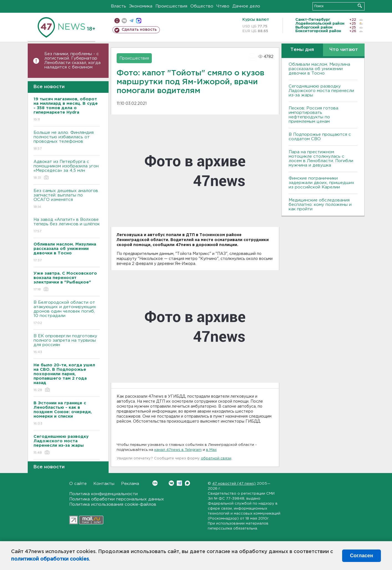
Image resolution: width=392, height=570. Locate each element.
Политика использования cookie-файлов (113, 504)
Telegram (179, 483)
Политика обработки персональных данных (117, 499)
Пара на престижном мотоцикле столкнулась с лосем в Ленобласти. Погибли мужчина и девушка (321, 159)
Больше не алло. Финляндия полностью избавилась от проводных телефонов (67, 141)
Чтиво (223, 6)
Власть (118, 6)
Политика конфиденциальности (103, 494)
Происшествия (171, 6)
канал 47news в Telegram (178, 450)
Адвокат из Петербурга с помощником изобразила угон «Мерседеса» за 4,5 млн (67, 170)
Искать (360, 6)
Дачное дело (246, 6)
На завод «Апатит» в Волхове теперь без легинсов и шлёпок (67, 226)
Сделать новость (139, 30)
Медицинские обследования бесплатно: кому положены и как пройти (320, 205)
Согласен (361, 556)
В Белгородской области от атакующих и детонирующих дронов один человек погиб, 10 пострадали (67, 313)
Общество (202, 6)
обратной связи (216, 458)
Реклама (130, 484)
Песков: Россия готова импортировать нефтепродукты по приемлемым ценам (313, 115)
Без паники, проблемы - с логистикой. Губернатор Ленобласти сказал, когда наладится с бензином (72, 61)
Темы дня (302, 50)
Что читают (344, 50)
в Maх (211, 450)
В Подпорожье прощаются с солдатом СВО (320, 137)
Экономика (141, 6)
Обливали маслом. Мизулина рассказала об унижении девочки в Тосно (319, 69)
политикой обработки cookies (50, 559)
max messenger (139, 21)
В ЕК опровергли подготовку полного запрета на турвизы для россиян (67, 344)
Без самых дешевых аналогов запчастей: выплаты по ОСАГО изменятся (67, 199)
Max (187, 483)
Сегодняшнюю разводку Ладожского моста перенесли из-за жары (321, 91)
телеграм (131, 21)
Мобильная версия (117, 21)
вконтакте (124, 21)
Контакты (104, 484)
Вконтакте (155, 483)
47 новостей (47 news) (234, 484)
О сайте (78, 484)
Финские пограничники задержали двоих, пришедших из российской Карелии (321, 183)
